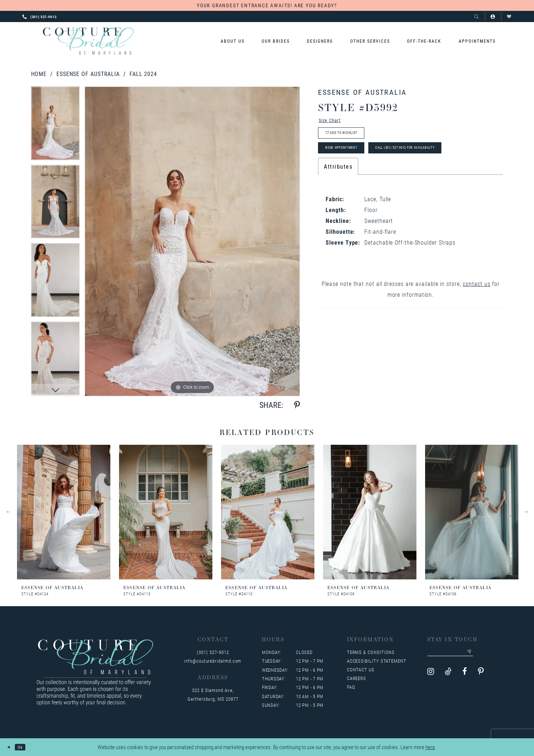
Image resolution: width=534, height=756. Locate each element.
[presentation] (64, 512)
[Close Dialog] (11, 747)
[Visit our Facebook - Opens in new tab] (465, 675)
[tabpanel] (56, 126)
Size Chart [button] (334, 122)
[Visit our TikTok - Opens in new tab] (448, 675)
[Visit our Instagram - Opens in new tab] (431, 675)
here (430, 747)
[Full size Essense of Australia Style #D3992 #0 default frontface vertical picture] (192, 241)
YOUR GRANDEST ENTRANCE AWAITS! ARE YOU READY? (267, 5)
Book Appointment (351, 159)
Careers (357, 678)
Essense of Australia (88, 74)
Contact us (361, 670)
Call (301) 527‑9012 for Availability (441, 159)
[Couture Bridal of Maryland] (88, 41)
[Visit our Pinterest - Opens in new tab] (481, 675)
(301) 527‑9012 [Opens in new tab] (213, 652)
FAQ (351, 687)
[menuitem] (232, 41)
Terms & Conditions (371, 652)
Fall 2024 (143, 74)
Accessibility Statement (377, 661)
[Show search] (477, 16)
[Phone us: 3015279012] (40, 16)
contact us (476, 297)
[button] (493, 16)
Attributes (338, 180)
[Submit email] (486, 654)
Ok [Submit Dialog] (26, 747)
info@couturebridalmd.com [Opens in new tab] (213, 661)
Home (39, 74)
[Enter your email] (459, 654)
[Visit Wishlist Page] (509, 16)
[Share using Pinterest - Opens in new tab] (297, 405)
